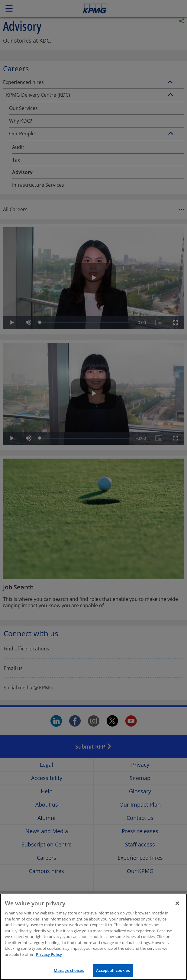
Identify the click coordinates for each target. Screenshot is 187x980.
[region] (93, 937)
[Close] (177, 903)
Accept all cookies (113, 970)
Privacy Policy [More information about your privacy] (49, 954)
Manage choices (69, 970)
